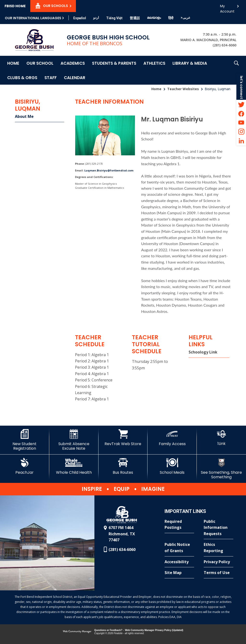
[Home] (13, 63)
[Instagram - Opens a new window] (241, 132)
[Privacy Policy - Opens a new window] (218, 562)
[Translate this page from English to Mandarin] (135, 18)
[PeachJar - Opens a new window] (25, 466)
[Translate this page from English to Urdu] (96, 18)
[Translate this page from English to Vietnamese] (114, 18)
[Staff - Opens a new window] (51, 77)
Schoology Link (203, 352)
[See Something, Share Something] (221, 469)
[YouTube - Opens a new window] (241, 123)
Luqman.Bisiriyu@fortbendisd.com (109, 170)
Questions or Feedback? (108, 630)
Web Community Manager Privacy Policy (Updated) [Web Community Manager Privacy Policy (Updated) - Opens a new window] (154, 630)
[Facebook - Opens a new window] (241, 114)
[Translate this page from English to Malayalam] (154, 18)
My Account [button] (227, 7)
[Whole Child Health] (74, 466)
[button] (236, 70)
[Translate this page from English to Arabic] (185, 18)
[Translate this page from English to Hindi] (171, 18)
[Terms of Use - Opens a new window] (218, 573)
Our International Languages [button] (33, 18)
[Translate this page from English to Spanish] (80, 18)
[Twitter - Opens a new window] (241, 104)
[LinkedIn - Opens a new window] (241, 141)
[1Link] (221, 438)
